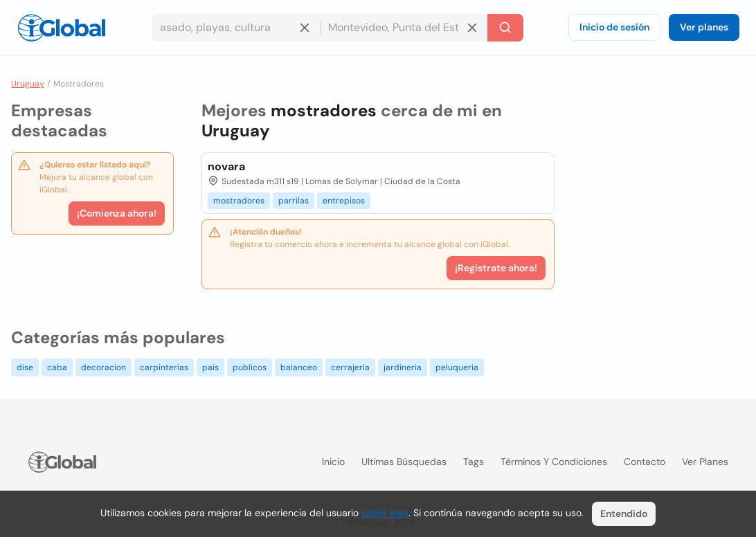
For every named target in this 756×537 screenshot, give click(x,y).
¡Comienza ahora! (117, 213)
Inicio (333, 462)
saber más (385, 513)
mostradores (239, 201)
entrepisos (344, 201)
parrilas (294, 201)
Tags (474, 462)
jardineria (403, 367)
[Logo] (62, 28)
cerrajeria (350, 367)
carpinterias (164, 367)
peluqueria (457, 367)
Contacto (645, 462)
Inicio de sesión (614, 27)
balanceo (299, 367)
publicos (250, 367)
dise (25, 367)
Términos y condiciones (554, 462)
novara (226, 166)
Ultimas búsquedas (404, 462)
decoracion (103, 367)
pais (210, 367)
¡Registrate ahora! (496, 268)
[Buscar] (505, 28)
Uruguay (28, 84)
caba (57, 367)
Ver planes (704, 27)
